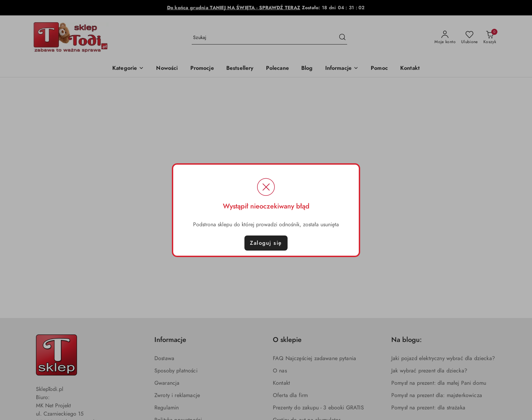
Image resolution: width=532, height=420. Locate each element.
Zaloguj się (266, 243)
